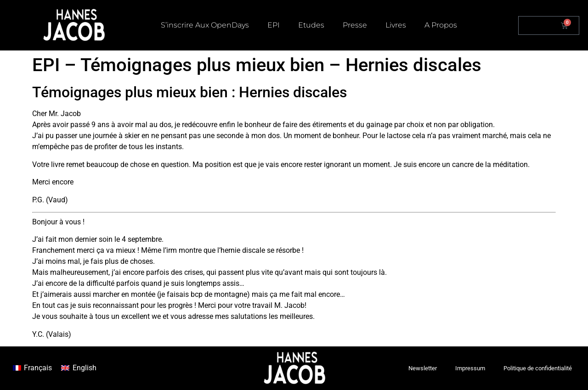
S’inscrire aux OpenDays (205, 25)
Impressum (470, 368)
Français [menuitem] (38, 368)
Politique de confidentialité (538, 368)
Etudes (311, 25)
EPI (274, 25)
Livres (396, 25)
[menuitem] (32, 368)
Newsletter (423, 368)
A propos (441, 25)
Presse (355, 25)
